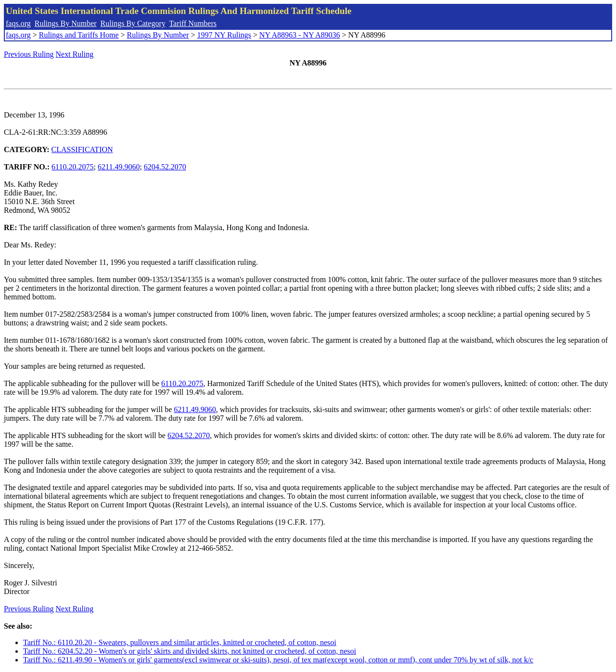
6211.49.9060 (119, 167)
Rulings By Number (66, 23)
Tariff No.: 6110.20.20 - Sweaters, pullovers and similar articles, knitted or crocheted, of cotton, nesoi (180, 642)
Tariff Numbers (193, 23)
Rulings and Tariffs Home (79, 35)
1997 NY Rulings (224, 35)
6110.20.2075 (72, 167)
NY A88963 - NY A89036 (300, 35)
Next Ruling (75, 54)
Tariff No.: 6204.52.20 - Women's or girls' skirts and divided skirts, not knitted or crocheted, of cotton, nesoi (190, 651)
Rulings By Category (133, 23)
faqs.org (18, 23)
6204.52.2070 (165, 167)
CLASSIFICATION (82, 149)
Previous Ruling (29, 54)
